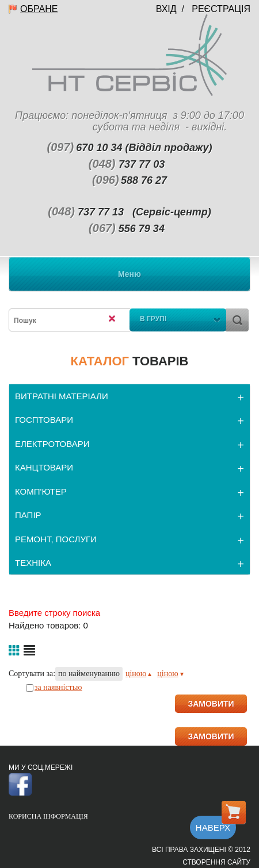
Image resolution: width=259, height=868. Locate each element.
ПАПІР (28, 515)
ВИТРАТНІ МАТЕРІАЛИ (62, 396)
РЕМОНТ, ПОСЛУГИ (56, 539)
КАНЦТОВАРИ (44, 467)
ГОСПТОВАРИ (44, 420)
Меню (129, 274)
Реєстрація (221, 9)
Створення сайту (216, 862)
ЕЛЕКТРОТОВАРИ (52, 444)
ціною (138, 674)
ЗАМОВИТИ (211, 704)
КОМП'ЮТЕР (41, 491)
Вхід (166, 9)
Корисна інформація (48, 816)
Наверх (213, 828)
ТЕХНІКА (33, 563)
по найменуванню (89, 674)
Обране (39, 9)
